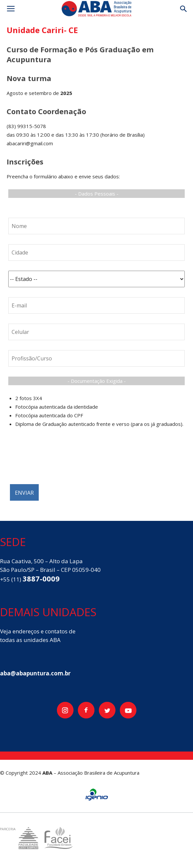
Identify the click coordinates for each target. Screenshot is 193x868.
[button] (184, 9)
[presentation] (59, 460)
